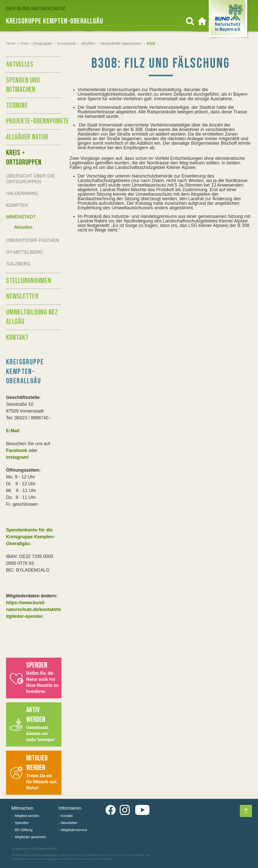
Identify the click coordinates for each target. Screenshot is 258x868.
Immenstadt (67, 43)
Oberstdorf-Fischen (33, 240)
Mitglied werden (26, 816)
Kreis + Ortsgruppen (37, 43)
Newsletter (22, 296)
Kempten (17, 205)
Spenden (21, 823)
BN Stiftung (23, 830)
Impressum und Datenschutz (34, 849)
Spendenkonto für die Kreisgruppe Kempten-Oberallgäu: (30, 537)
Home (11, 43)
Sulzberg (18, 264)
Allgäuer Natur (27, 137)
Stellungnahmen (29, 281)
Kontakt (17, 338)
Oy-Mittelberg (24, 252)
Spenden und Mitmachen (23, 85)
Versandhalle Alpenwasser (121, 43)
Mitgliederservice (74, 830)
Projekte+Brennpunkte (34, 121)
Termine (17, 106)
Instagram (17, 457)
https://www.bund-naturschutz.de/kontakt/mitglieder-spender (34, 609)
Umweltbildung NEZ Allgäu (32, 317)
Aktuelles (88, 43)
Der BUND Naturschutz (36, 9)
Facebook (17, 450)
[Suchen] (190, 21)
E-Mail (13, 431)
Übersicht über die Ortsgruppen (30, 179)
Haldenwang (22, 193)
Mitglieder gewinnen (30, 837)
